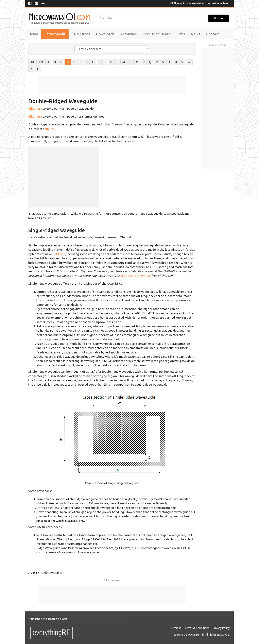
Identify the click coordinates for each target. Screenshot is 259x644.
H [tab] (93, 62)
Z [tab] (38, 68)
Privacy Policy (221, 628)
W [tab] (189, 62)
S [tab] (163, 62)
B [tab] (55, 62)
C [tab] (61, 62)
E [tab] (74, 62)
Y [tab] (31, 68)
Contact (213, 34)
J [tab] (105, 62)
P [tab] (144, 62)
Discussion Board (157, 34)
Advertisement (112, 580)
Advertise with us (218, 3)
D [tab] (68, 62)
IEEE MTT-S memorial (135, 276)
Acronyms (128, 34)
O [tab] (137, 62)
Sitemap (176, 628)
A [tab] (48, 62)
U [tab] (176, 62)
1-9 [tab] (41, 62)
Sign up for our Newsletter (187, 3)
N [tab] (130, 62)
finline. (50, 129)
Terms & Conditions (197, 628)
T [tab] (169, 62)
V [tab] (182, 62)
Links (181, 34)
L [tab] (117, 62)
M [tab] (124, 62)
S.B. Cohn (59, 254)
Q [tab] (150, 62)
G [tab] (87, 62)
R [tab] (157, 62)
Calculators (81, 34)
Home (33, 34)
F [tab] (80, 62)
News (195, 34)
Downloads (105, 34)
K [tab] (111, 62)
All (32, 62)
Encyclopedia (55, 34)
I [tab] (99, 62)
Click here (35, 109)
